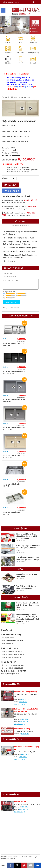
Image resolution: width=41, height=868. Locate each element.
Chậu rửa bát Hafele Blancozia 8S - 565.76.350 (14, 374)
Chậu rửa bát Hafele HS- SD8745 (12, 487)
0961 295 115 (31, 200)
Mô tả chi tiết (20, 221)
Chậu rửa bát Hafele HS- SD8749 (12, 515)
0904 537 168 (24, 14)
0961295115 (25, 701)
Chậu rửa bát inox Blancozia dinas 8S (14, 346)
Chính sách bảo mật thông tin (11, 659)
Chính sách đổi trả (7, 646)
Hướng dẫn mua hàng (10, 2)
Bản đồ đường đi (20, 706)
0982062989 (25, 736)
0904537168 (23, 704)
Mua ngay (10, 185)
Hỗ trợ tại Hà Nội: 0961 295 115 (12, 670)
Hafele (6, 341)
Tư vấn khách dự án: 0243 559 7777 (14, 673)
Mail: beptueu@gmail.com (10, 676)
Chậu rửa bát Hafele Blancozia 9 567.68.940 (14, 431)
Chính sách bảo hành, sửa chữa (12, 643)
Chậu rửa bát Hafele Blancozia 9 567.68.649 (14, 459)
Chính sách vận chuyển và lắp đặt (13, 656)
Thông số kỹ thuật (20, 226)
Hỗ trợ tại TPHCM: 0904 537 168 (12, 667)
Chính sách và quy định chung (11, 653)
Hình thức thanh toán (8, 640)
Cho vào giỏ (11, 191)
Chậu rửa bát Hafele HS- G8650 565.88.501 (15, 403)
